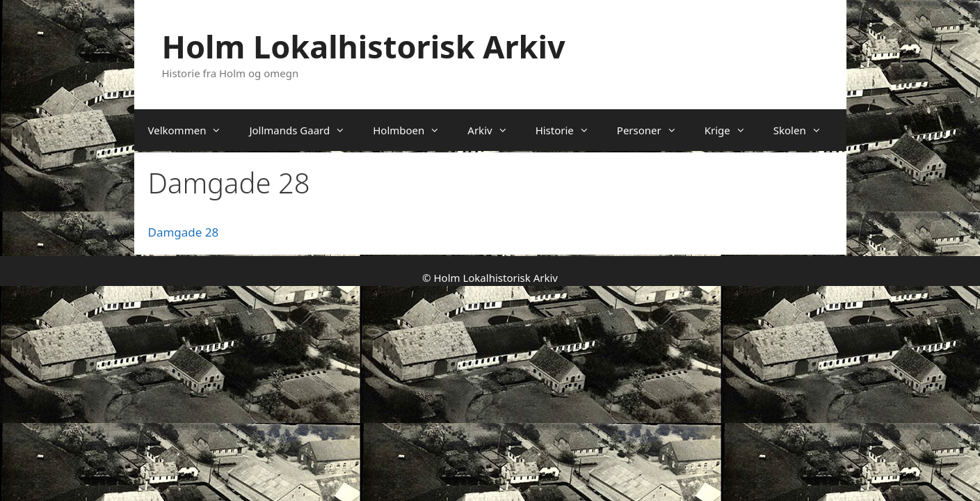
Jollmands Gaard (304, 130)
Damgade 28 (184, 232)
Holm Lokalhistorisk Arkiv (364, 46)
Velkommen (192, 130)
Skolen (804, 130)
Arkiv (494, 130)
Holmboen (413, 130)
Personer (654, 130)
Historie (569, 130)
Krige (732, 130)
